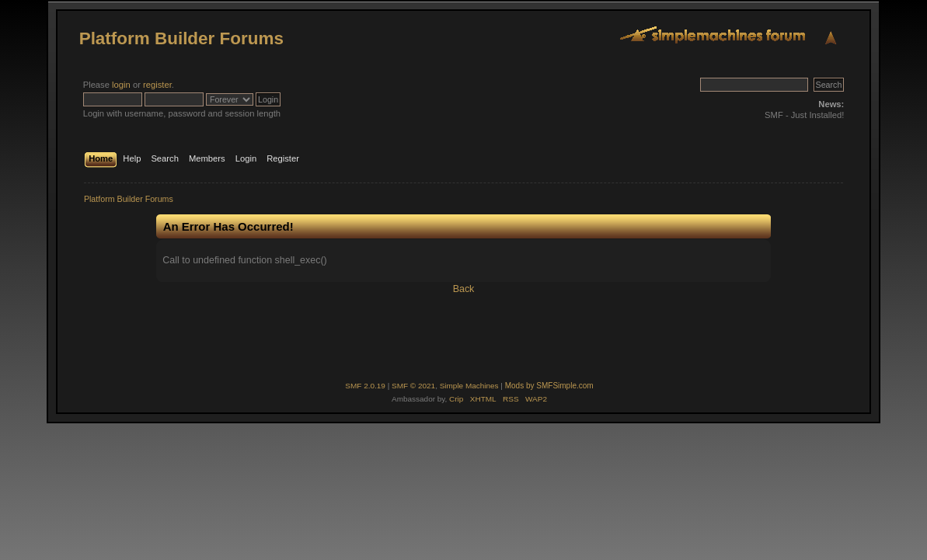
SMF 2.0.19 (365, 386)
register (157, 85)
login (121, 85)
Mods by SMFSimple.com (549, 386)
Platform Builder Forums (181, 38)
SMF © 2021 (413, 386)
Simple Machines (469, 386)
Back (464, 289)
